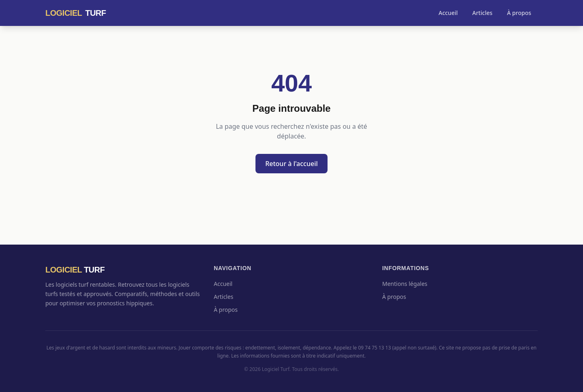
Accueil (448, 13)
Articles (483, 13)
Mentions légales (405, 284)
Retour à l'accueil (291, 164)
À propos (519, 13)
